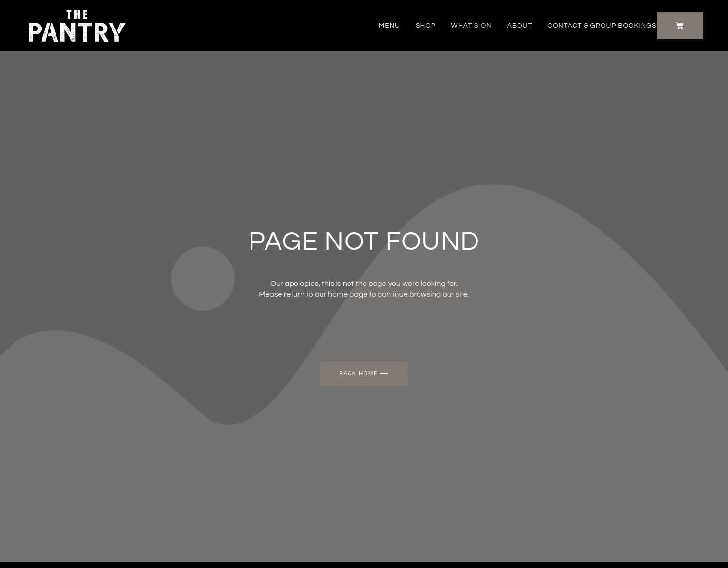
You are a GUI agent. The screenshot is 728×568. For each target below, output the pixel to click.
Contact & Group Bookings (602, 26)
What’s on (472, 26)
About (519, 26)
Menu (390, 26)
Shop (426, 26)
